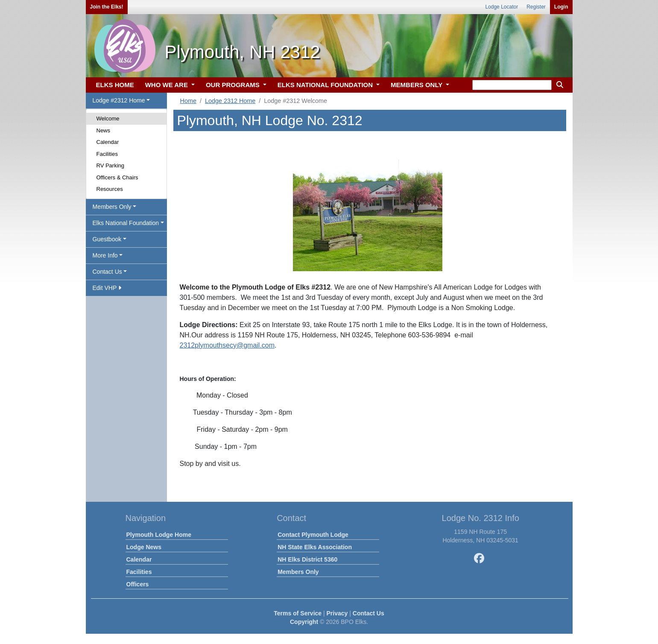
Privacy (337, 613)
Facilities (107, 154)
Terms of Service (298, 613)
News (104, 130)
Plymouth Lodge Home (159, 535)
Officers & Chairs (117, 177)
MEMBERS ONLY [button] (417, 85)
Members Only (298, 572)
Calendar (108, 142)
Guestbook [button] (107, 239)
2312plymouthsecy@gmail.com (227, 345)
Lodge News (144, 547)
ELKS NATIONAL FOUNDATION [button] (326, 85)
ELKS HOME (115, 85)
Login (561, 7)
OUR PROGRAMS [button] (234, 85)
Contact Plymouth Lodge (313, 535)
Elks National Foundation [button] (126, 223)
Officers (138, 584)
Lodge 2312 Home (230, 101)
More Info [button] (105, 255)
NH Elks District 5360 (307, 559)
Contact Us (368, 613)
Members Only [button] (112, 207)
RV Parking (111, 165)
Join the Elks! (107, 7)
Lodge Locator (502, 7)
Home (188, 101)
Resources (110, 189)
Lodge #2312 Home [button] (119, 100)
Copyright (304, 622)
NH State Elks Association (315, 547)
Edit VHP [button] (107, 288)
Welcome (108, 119)
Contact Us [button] (107, 272)
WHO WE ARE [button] (167, 85)
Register (536, 7)
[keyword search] (512, 85)
